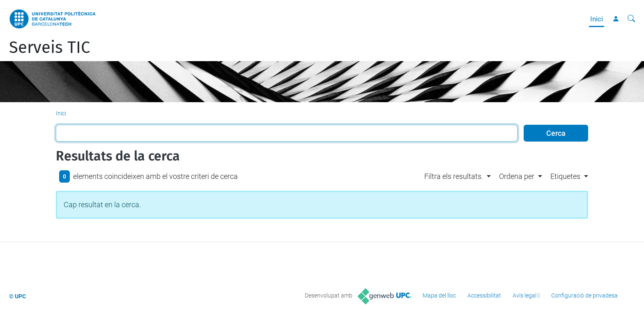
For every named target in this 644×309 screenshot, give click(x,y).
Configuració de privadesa (584, 295)
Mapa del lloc (439, 295)
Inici (597, 19)
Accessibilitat (484, 295)
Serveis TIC (49, 48)
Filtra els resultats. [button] (454, 176)
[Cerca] (631, 19)
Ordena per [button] (517, 176)
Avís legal (524, 295)
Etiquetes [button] (565, 176)
